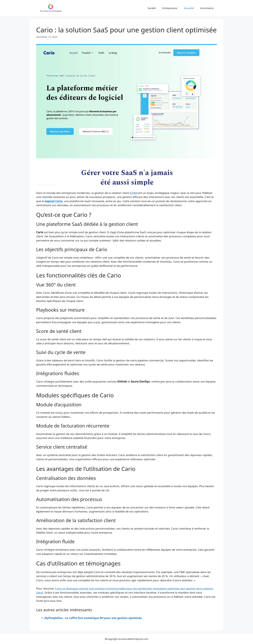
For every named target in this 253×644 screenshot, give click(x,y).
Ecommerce (207, 8)
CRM (134, 193)
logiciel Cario (53, 201)
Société (152, 8)
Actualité (189, 8)
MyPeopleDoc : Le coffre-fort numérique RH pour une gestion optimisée (93, 618)
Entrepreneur (170, 8)
